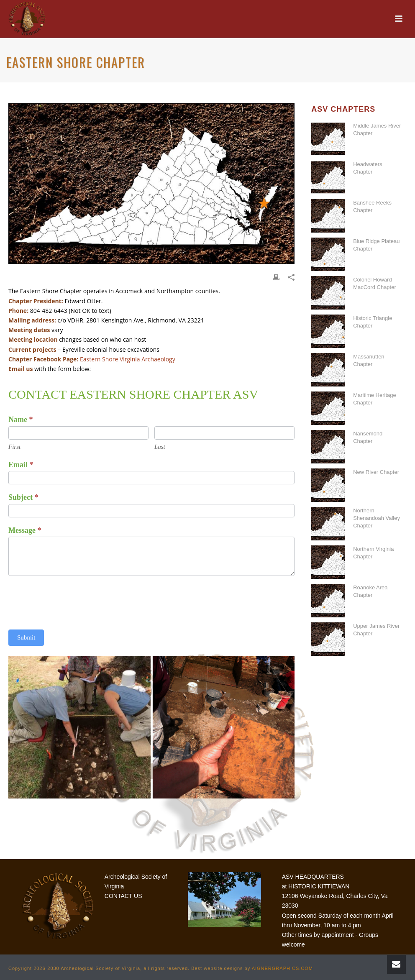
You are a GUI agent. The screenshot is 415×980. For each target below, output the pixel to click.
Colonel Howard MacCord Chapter (375, 283)
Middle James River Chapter (377, 129)
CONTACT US (123, 896)
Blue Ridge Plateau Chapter (376, 245)
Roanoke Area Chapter (370, 591)
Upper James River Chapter (376, 630)
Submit (26, 637)
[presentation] (72, 601)
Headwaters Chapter (368, 168)
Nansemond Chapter (368, 437)
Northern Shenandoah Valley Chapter (377, 518)
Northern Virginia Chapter (373, 553)
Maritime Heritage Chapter (375, 399)
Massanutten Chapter (369, 360)
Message (25, 530)
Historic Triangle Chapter (373, 322)
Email (21, 465)
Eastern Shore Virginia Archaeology (128, 359)
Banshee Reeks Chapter (372, 206)
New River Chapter (376, 472)
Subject (23, 497)
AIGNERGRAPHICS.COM (282, 968)
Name (20, 420)
